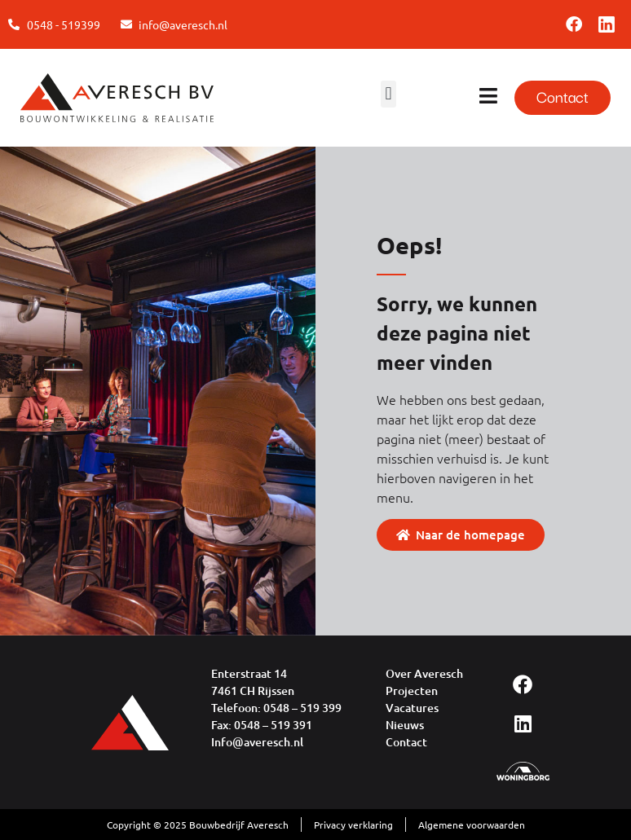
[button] (388, 94)
